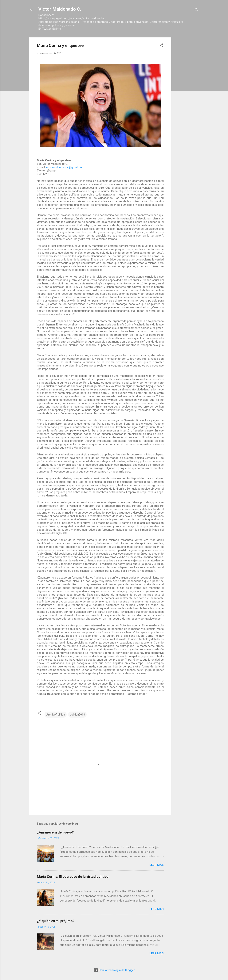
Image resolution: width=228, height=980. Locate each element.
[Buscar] (196, 10)
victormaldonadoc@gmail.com (65, 167)
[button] (161, 46)
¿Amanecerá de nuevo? (55, 832)
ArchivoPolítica (56, 715)
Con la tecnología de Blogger (114, 970)
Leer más (157, 865)
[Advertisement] (187, 94)
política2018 (77, 715)
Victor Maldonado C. (60, 9)
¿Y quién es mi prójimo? (56, 921)
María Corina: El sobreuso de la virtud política (73, 877)
